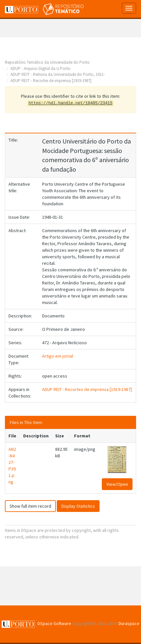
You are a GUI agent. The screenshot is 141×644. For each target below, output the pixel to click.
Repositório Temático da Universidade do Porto (47, 62)
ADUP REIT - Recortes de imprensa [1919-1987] (51, 81)
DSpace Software (54, 623)
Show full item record (30, 506)
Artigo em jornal (58, 356)
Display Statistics (78, 506)
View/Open (117, 484)
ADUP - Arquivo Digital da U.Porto (40, 68)
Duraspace (129, 623)
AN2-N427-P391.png (12, 466)
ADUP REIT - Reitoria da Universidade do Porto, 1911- (58, 74)
